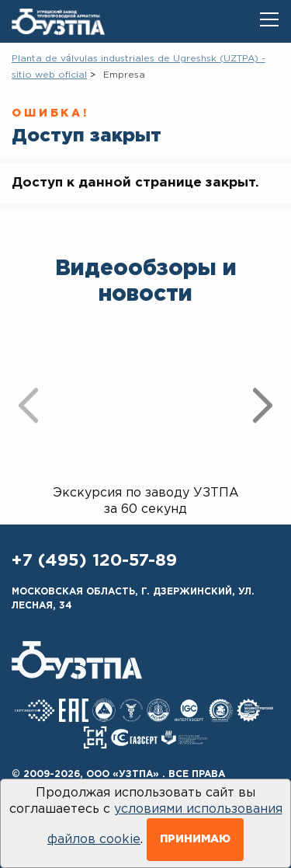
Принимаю (195, 839)
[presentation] (28, 405)
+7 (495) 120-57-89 (94, 561)
